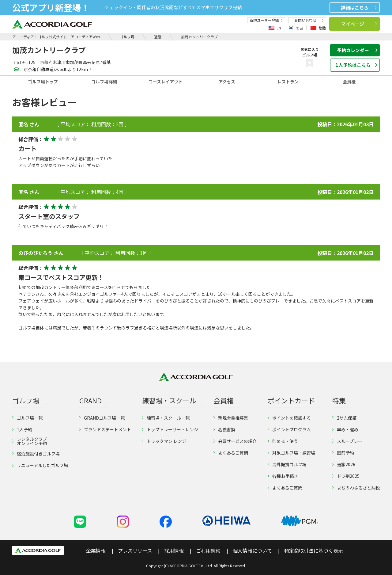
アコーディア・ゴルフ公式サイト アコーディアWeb (56, 37)
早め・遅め (345, 429)
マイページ (359, 24)
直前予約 (343, 453)
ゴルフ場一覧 (27, 418)
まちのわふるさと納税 (356, 488)
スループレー (347, 441)
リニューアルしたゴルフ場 (40, 465)
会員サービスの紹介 (235, 441)
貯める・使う (283, 441)
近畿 (158, 37)
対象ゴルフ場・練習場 (291, 453)
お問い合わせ (309, 20)
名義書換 (224, 429)
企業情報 (96, 550)
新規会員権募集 (231, 418)
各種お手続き (283, 476)
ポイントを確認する (289, 418)
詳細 (359, 8)
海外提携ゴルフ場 (287, 464)
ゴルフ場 (127, 37)
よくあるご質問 (231, 453)
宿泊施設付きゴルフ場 (36, 454)
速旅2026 (344, 464)
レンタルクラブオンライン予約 (30, 441)
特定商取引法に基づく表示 (314, 550)
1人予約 (22, 429)
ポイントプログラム (289, 429)
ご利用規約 (208, 550)
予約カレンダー (357, 50)
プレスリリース (135, 550)
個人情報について (252, 550)
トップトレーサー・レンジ (170, 429)
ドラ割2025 (346, 476)
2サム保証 (344, 418)
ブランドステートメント (105, 429)
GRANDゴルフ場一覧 (102, 418)
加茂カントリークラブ (199, 37)
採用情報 (174, 550)
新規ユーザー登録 (266, 20)
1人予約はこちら (356, 65)
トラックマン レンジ (164, 441)
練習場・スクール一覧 (166, 418)
